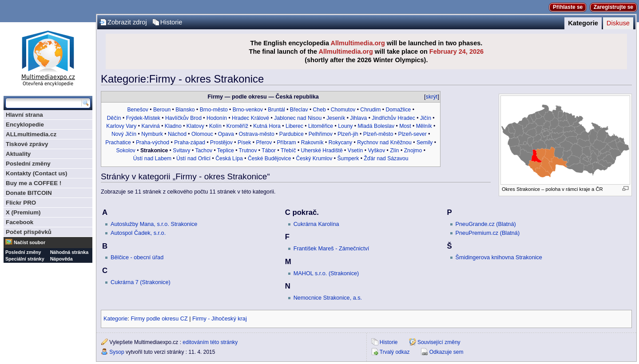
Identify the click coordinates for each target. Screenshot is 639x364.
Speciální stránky (25, 259)
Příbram (286, 142)
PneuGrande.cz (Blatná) (486, 224)
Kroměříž (237, 126)
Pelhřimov (321, 134)
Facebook (20, 222)
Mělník (424, 126)
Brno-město (214, 110)
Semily (425, 142)
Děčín (114, 118)
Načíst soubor (30, 242)
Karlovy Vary (121, 126)
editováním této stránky (210, 342)
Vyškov (376, 150)
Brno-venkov (248, 110)
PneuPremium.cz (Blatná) (488, 233)
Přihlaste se (568, 7)
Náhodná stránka (69, 252)
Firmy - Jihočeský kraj (220, 319)
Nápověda (62, 259)
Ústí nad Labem (152, 158)
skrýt (432, 97)
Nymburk (152, 134)
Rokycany (341, 142)
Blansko (185, 110)
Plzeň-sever (413, 134)
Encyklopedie (25, 125)
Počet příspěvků (29, 232)
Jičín (426, 118)
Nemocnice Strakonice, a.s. (328, 298)
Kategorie (583, 23)
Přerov (264, 142)
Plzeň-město (378, 134)
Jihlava (358, 118)
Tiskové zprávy (27, 144)
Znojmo (413, 150)
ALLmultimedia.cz (31, 134)
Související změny (439, 342)
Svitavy (181, 150)
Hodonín (217, 118)
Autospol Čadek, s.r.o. (138, 233)
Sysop (117, 352)
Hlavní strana (24, 115)
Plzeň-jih (348, 134)
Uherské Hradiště (322, 150)
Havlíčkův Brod (183, 118)
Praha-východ (153, 142)
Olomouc (202, 134)
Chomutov (343, 110)
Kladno (173, 126)
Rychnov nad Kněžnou (384, 142)
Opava (226, 134)
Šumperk (348, 158)
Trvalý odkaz (395, 352)
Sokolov (125, 150)
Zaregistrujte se (613, 7)
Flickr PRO (21, 203)
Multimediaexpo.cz (48, 57)
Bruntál (276, 110)
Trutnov (248, 150)
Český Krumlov (314, 158)
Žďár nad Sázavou (386, 158)
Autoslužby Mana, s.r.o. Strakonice (154, 224)
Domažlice (398, 110)
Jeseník (336, 118)
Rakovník (312, 142)
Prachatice (118, 142)
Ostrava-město (257, 134)
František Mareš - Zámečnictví (331, 249)
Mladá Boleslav (376, 126)
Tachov (204, 150)
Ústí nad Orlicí (193, 158)
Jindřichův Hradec (393, 118)
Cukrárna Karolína (316, 224)
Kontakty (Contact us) (36, 173)
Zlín (394, 150)
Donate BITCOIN (29, 193)
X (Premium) (23, 212)
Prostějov (221, 142)
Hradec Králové (250, 118)
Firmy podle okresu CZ (159, 319)
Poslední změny (28, 164)
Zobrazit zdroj (127, 22)
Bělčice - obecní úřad (137, 257)
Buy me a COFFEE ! (34, 183)
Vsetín (355, 150)
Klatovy (195, 126)
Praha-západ (190, 142)
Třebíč (288, 150)
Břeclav (299, 110)
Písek (244, 142)
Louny (345, 126)
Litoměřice (321, 126)
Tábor (269, 150)
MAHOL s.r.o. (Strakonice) (326, 273)
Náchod (177, 134)
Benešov (137, 110)
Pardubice (292, 134)
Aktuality (18, 154)
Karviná (150, 126)
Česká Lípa (229, 158)
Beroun (162, 110)
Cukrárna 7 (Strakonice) (141, 282)
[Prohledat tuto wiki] (44, 103)
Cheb (319, 110)
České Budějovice (270, 158)
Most (405, 126)
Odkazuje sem (447, 352)
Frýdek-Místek (143, 118)
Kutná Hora (267, 126)
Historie (171, 22)
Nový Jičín (124, 134)
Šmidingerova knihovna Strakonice (499, 257)
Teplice (226, 150)
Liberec (294, 126)
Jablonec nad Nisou (298, 118)
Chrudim (370, 110)
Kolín (215, 126)
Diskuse (618, 23)
